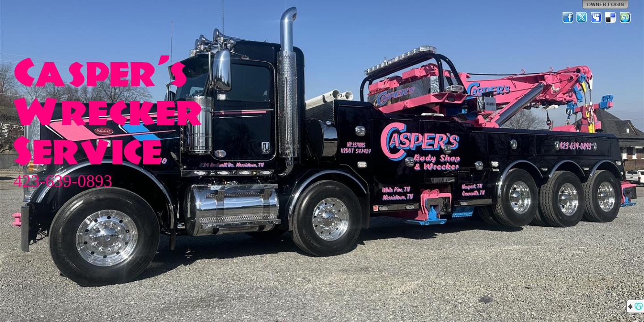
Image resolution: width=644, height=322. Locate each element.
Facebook (568, 17)
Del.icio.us (611, 17)
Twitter (582, 17)
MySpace (597, 17)
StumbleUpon (625, 17)
